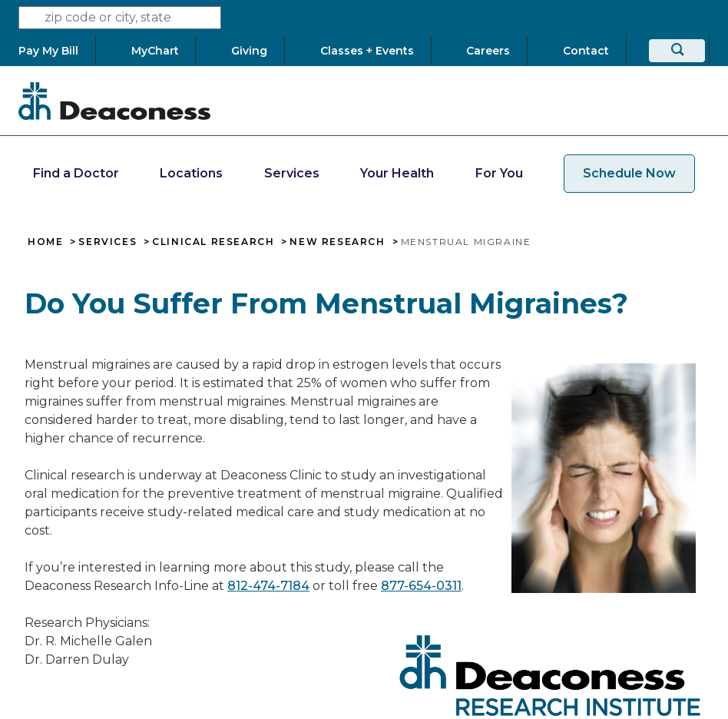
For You (499, 173)
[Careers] (488, 51)
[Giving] (250, 51)
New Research (337, 242)
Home (45, 242)
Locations (191, 173)
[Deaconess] (114, 101)
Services (292, 173)
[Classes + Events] (367, 51)
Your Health (397, 173)
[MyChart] (155, 51)
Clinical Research (213, 242)
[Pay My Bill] (57, 51)
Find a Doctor (76, 173)
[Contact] (586, 51)
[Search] (677, 51)
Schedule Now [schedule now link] (629, 173)
